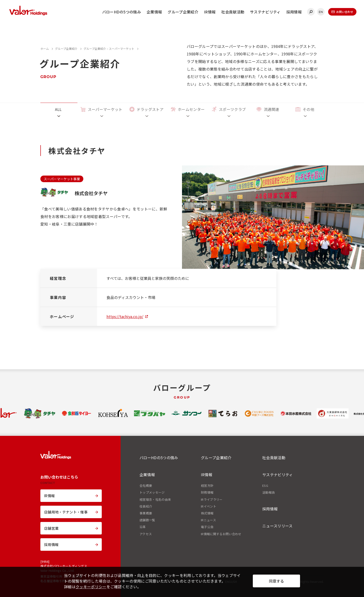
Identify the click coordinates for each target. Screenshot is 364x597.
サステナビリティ (265, 12)
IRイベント (209, 506)
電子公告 (207, 527)
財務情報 (207, 492)
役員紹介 (146, 506)
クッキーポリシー (91, 587)
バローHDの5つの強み (122, 12)
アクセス (146, 534)
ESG (265, 486)
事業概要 (146, 513)
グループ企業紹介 (183, 12)
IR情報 (210, 12)
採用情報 (294, 12)
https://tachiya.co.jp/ (125, 316)
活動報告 (269, 492)
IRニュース (208, 520)
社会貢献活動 (233, 12)
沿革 (143, 527)
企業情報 (154, 12)
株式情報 (207, 513)
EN (321, 12)
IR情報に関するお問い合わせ (221, 534)
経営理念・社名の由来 (155, 500)
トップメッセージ (152, 492)
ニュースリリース (277, 526)
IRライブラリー (212, 500)
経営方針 (207, 486)
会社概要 (146, 486)
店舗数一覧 (147, 520)
